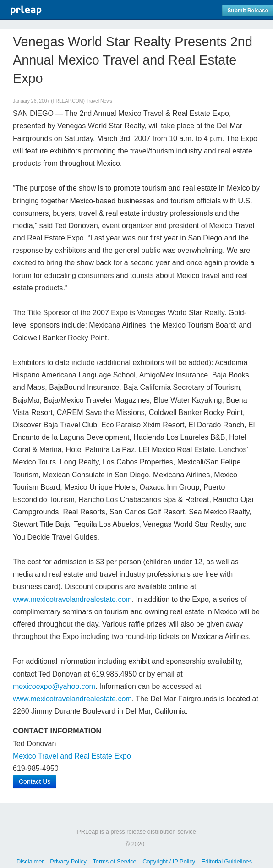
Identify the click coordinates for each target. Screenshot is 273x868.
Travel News (99, 101)
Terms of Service (114, 861)
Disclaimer (30, 861)
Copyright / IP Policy (169, 861)
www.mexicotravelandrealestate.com (72, 599)
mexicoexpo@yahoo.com (54, 686)
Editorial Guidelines (227, 861)
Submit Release (248, 11)
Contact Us (35, 781)
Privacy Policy (68, 861)
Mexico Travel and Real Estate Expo (72, 756)
